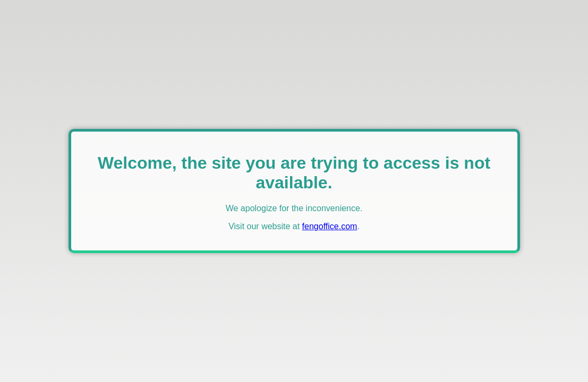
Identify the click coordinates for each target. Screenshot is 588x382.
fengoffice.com (330, 226)
